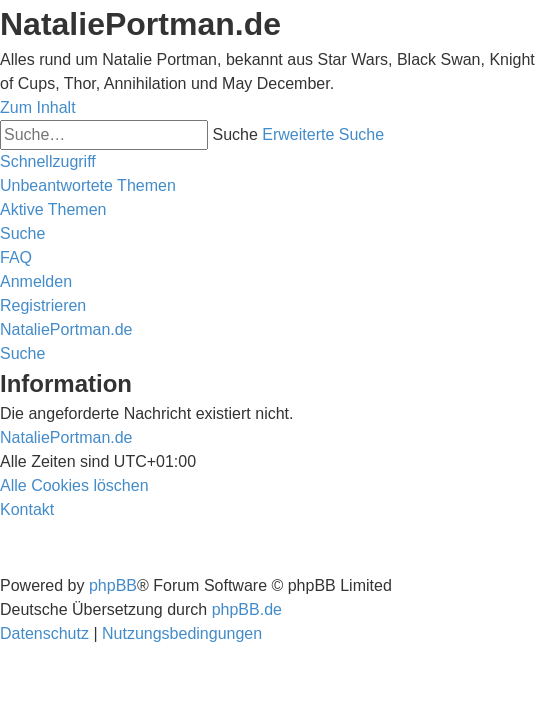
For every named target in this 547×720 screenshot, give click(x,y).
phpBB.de (247, 609)
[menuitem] (88, 185)
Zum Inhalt (38, 107)
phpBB (113, 585)
